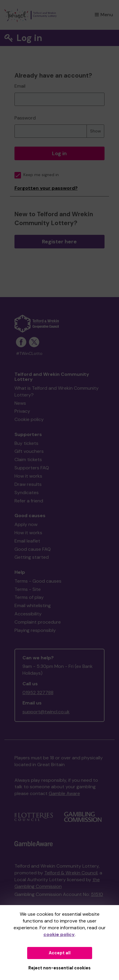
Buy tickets (26, 443)
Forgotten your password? (46, 188)
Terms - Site (28, 589)
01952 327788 (38, 693)
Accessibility (28, 614)
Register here (59, 242)
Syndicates (27, 493)
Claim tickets (28, 459)
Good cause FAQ (33, 549)
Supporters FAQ (32, 468)
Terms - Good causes (38, 581)
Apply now (26, 524)
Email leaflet (27, 541)
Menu (104, 15)
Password (25, 118)
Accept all (60, 953)
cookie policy (59, 934)
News (20, 403)
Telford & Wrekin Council (71, 873)
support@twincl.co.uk (46, 712)
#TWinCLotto (29, 354)
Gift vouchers (29, 451)
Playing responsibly (35, 630)
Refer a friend (29, 501)
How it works (28, 476)
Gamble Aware (64, 793)
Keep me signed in (37, 175)
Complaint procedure (38, 622)
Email (20, 86)
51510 (97, 894)
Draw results (28, 484)
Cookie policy (29, 419)
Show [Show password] (96, 131)
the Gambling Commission (57, 883)
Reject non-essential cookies (59, 968)
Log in (59, 153)
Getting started (32, 557)
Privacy (22, 411)
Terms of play (29, 597)
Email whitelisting (33, 605)
